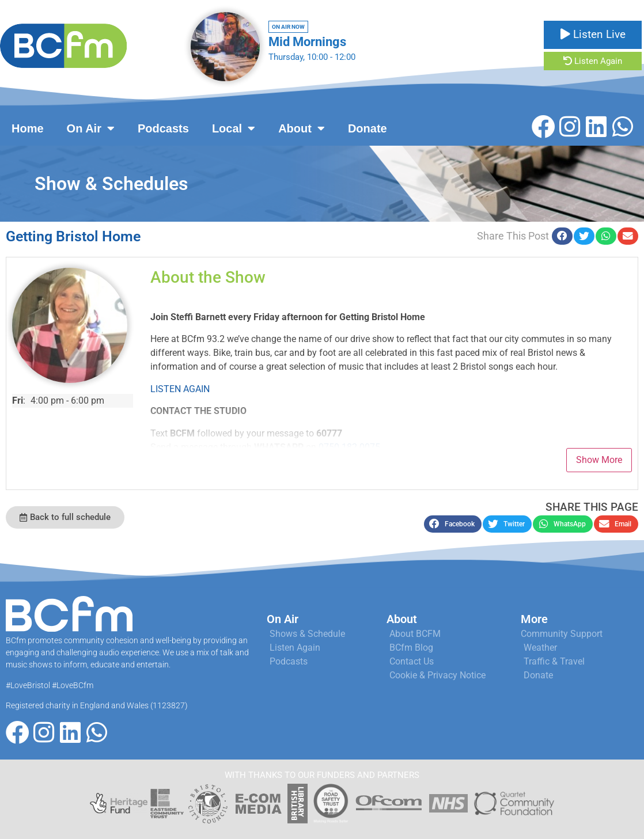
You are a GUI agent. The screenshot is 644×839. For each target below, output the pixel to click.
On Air (91, 128)
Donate (368, 128)
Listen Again (593, 61)
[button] (562, 236)
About (302, 128)
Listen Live (593, 34)
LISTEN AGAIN (180, 389)
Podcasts (163, 128)
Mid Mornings (307, 42)
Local (234, 128)
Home (28, 128)
